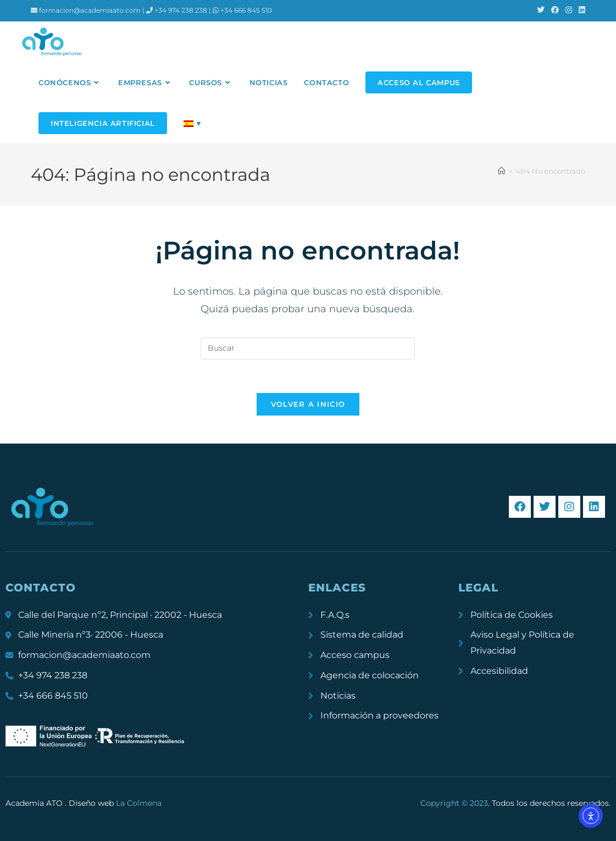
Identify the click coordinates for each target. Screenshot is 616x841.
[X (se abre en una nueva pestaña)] (541, 10)
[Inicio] (501, 171)
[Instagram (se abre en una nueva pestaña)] (569, 10)
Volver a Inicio (308, 404)
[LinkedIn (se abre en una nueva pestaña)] (580, 10)
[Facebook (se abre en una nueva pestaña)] (555, 10)
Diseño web (115, 803)
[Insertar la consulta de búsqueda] (308, 348)
